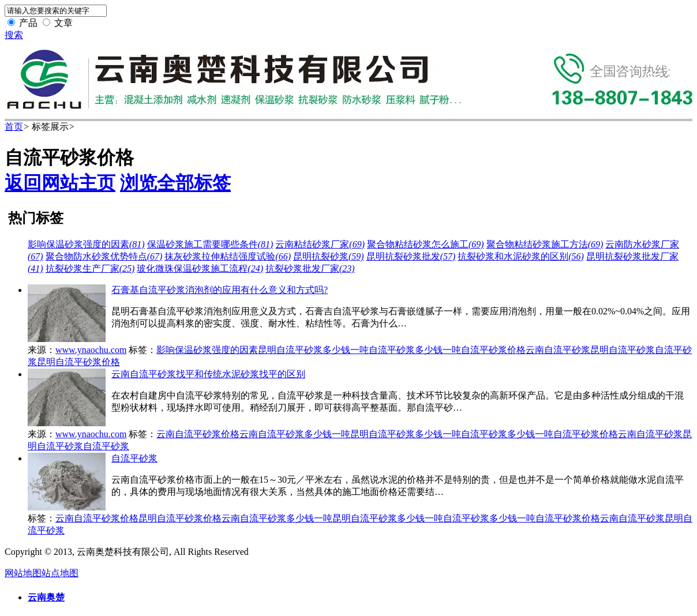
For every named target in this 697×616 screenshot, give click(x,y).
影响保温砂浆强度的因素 (86, 244)
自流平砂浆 (106, 446)
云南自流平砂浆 (558, 350)
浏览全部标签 (175, 183)
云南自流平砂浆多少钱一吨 (295, 434)
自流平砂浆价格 (493, 350)
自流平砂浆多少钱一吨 (415, 350)
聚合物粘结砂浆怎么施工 (426, 244)
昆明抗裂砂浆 (329, 256)
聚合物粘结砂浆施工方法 (545, 244)
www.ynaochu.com (91, 350)
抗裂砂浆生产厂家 (90, 268)
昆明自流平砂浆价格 (78, 362)
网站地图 (23, 573)
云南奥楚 (46, 597)
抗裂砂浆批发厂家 (310, 268)
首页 (14, 127)
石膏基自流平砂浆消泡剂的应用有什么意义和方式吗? (220, 290)
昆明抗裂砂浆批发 (411, 256)
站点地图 (60, 573)
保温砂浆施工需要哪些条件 (210, 244)
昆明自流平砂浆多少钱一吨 (313, 350)
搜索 (14, 35)
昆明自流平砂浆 (623, 350)
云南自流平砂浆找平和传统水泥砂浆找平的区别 (208, 374)
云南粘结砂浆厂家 (320, 244)
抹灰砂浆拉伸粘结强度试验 (228, 256)
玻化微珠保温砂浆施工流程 (200, 268)
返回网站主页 (60, 183)
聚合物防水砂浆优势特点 (104, 256)
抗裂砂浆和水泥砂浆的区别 (521, 256)
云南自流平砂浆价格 (198, 434)
